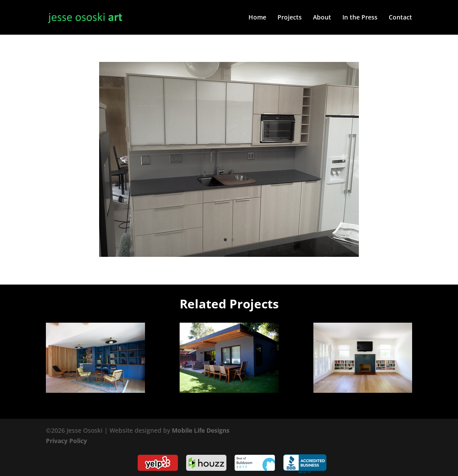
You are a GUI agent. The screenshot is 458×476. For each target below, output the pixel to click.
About (322, 18)
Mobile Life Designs (201, 430)
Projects (290, 18)
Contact (400, 18)
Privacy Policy (66, 441)
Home (257, 18)
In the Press (360, 18)
